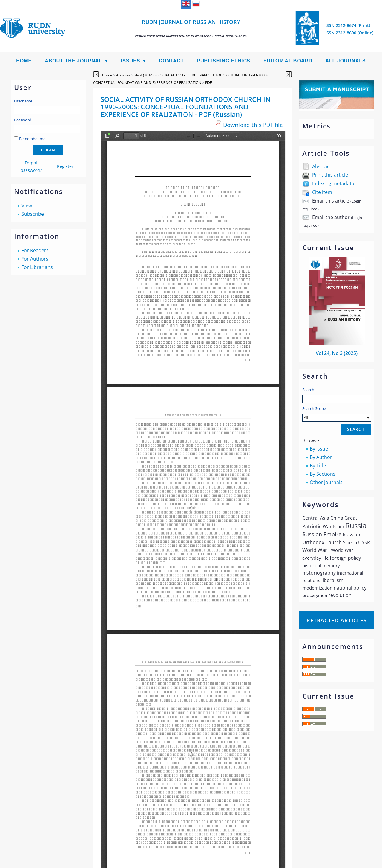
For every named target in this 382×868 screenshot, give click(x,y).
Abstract (322, 166)
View (27, 206)
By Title (318, 466)
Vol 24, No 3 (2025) (337, 353)
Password (23, 120)
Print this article (330, 175)
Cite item (322, 192)
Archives (123, 75)
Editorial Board (288, 61)
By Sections (323, 474)
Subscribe (33, 214)
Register (65, 166)
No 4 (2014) (144, 75)
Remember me (32, 139)
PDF (208, 83)
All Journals (346, 61)
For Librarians (37, 267)
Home (24, 61)
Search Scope (337, 414)
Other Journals (326, 482)
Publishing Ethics (224, 61)
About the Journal (73, 61)
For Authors (35, 259)
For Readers (35, 250)
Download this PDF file (253, 125)
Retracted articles (337, 620)
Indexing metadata (333, 183)
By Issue (319, 449)
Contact (171, 61)
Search (308, 390)
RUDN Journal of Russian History (191, 28)
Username (23, 101)
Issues (131, 61)
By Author (321, 457)
